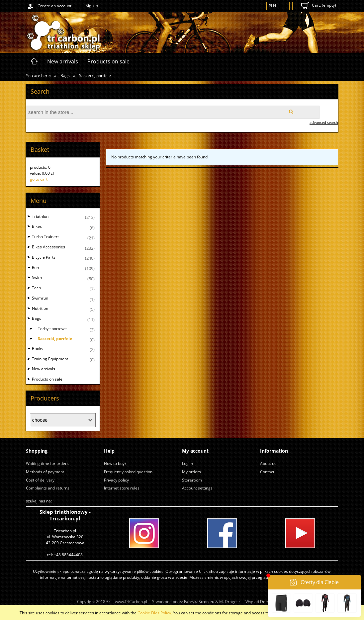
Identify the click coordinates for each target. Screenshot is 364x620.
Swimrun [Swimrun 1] (40, 298)
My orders (191, 472)
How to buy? (115, 463)
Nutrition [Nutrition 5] (40, 308)
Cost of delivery (40, 480)
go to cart (39, 179)
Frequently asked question (128, 472)
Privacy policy (116, 480)
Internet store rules (122, 488)
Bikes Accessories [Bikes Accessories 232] (48, 247)
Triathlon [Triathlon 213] (40, 216)
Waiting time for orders (47, 463)
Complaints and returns (48, 488)
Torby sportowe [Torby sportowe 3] (52, 329)
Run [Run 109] (35, 267)
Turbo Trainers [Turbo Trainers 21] (46, 237)
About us (268, 463)
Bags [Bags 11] (37, 318)
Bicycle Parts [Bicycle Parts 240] (44, 257)
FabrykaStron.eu (199, 602)
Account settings (197, 488)
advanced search (324, 122)
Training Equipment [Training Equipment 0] (50, 359)
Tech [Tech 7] (36, 288)
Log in (187, 463)
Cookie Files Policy (154, 613)
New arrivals (44, 369)
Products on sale (47, 379)
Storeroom (192, 480)
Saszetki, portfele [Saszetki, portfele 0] (55, 339)
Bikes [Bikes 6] (37, 226)
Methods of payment (45, 472)
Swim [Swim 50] (37, 277)
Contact (267, 472)
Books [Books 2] (38, 349)
